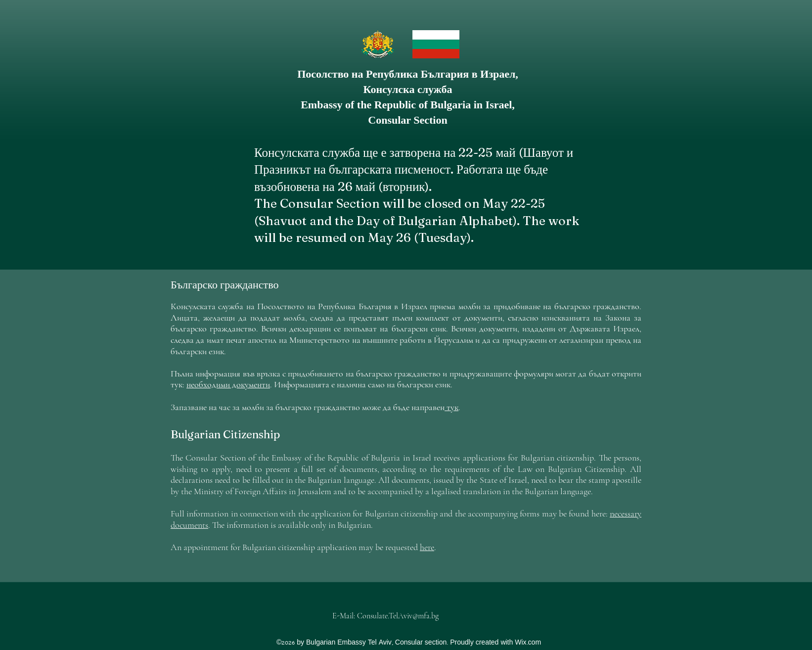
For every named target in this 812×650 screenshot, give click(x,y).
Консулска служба (408, 89)
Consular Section (407, 120)
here (427, 547)
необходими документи (228, 384)
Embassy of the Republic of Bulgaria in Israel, (408, 105)
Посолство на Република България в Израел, (408, 74)
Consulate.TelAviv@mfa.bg (398, 616)
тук (451, 407)
